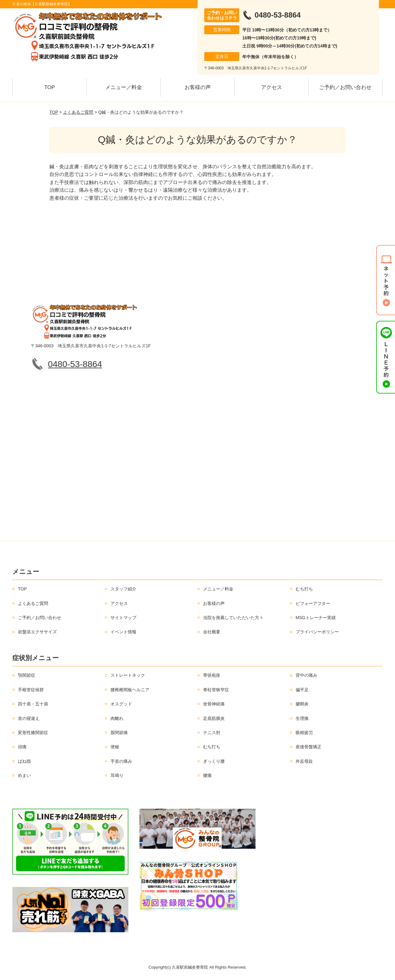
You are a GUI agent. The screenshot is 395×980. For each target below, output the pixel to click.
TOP (50, 87)
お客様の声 (198, 87)
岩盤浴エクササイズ (37, 632)
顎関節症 (27, 675)
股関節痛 (119, 733)
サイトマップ (123, 618)
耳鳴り (117, 775)
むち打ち (304, 589)
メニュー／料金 (124, 87)
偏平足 (302, 690)
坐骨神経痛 (214, 704)
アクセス (272, 87)
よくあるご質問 (78, 112)
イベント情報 (123, 632)
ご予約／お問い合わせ (345, 87)
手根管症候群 (31, 690)
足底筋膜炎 (214, 718)
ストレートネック (128, 675)
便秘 (115, 747)
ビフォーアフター (313, 603)
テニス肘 (212, 733)
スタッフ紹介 (123, 589)
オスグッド (121, 704)
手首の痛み (121, 761)
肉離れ (117, 718)
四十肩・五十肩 (33, 704)
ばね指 (24, 761)
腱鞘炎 (302, 704)
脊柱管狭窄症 (216, 690)
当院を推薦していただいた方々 (233, 618)
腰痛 (207, 775)
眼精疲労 (304, 733)
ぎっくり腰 (214, 761)
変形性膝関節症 (33, 733)
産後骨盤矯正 (309, 747)
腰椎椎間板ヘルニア (130, 690)
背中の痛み (306, 675)
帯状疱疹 (212, 675)
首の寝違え (29, 718)
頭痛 (22, 747)
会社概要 (212, 632)
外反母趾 (304, 761)
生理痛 (302, 718)
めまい (24, 775)
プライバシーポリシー (317, 632)
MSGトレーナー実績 (316, 618)
